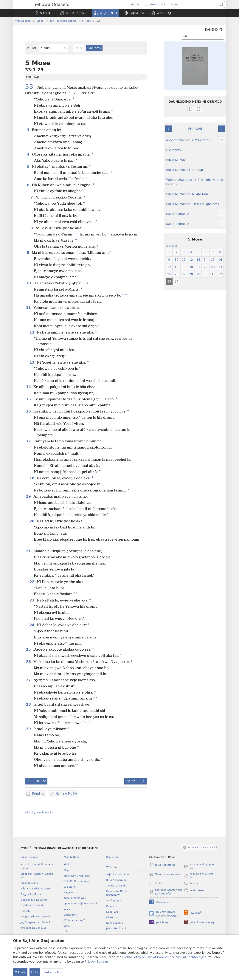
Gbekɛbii (26, 911)
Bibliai (40, 21)
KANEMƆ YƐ (214, 30)
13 (32, 362)
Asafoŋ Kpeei (114, 901)
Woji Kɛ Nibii (23, 21)
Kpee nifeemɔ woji (75, 898)
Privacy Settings (97, 962)
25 (29, 649)
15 (29, 399)
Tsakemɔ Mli (52, 972)
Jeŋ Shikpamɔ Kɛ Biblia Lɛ (36, 922)
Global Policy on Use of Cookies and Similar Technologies (164, 957)
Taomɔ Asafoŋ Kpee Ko (199, 867)
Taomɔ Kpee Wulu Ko (165, 874)
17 (29, 441)
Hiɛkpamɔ (174, 150)
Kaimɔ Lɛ (112, 906)
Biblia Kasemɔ (29, 883)
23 (32, 600)
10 (29, 283)
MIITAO (32, 48)
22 (32, 582)
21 (29, 551)
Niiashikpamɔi (115, 923)
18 (32, 478)
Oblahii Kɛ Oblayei (32, 905)
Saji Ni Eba (113, 857)
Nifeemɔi (112, 917)
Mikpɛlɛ (20, 972)
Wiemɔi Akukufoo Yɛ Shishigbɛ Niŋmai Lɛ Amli (195, 182)
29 (29, 729)
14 (29, 387)
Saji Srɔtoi (70, 887)
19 (29, 496)
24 (32, 625)
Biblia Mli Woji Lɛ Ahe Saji (185, 170)
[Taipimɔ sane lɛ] (194, 4)
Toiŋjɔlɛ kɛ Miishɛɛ (32, 894)
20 (32, 521)
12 (32, 332)
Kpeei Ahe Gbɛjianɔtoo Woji (80, 904)
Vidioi (67, 926)
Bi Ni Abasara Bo (116, 880)
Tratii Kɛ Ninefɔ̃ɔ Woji (76, 881)
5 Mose (86, 21)
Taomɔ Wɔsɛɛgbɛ (117, 886)
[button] (74, 13)
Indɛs (67, 909)
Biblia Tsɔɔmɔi (29, 857)
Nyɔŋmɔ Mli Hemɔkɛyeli (35, 917)
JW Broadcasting (74, 920)
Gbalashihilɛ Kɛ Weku (34, 900)
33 (31, 87)
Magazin (69, 892)
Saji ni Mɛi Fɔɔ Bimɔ (118, 874)
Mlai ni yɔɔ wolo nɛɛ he (39, 813)
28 (29, 704)
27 (29, 680)
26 (29, 662)
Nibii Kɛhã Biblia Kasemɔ (36, 889)
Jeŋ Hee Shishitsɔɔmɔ (63, 21)
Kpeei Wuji (113, 912)
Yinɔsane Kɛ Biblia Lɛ (33, 928)
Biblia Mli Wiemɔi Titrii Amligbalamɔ (193, 204)
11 (29, 308)
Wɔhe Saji (112, 867)
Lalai (66, 932)
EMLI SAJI (195, 129)
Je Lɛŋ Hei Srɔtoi (116, 928)
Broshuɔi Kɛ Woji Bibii (77, 876)
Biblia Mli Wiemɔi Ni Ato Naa (187, 194)
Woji (66, 870)
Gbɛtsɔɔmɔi (70, 915)
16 (29, 411)
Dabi (35, 972)
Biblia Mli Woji (176, 160)
